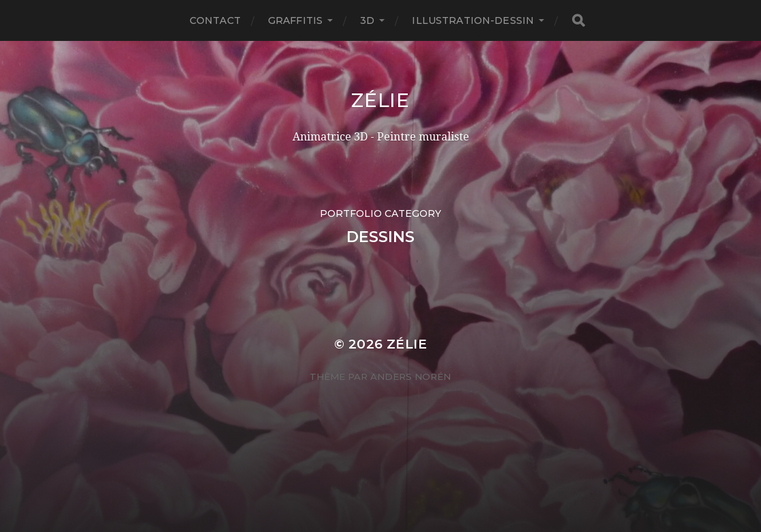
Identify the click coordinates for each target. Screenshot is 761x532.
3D (367, 20)
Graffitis (295, 20)
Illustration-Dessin (473, 20)
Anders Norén (411, 376)
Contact (215, 20)
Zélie (380, 100)
